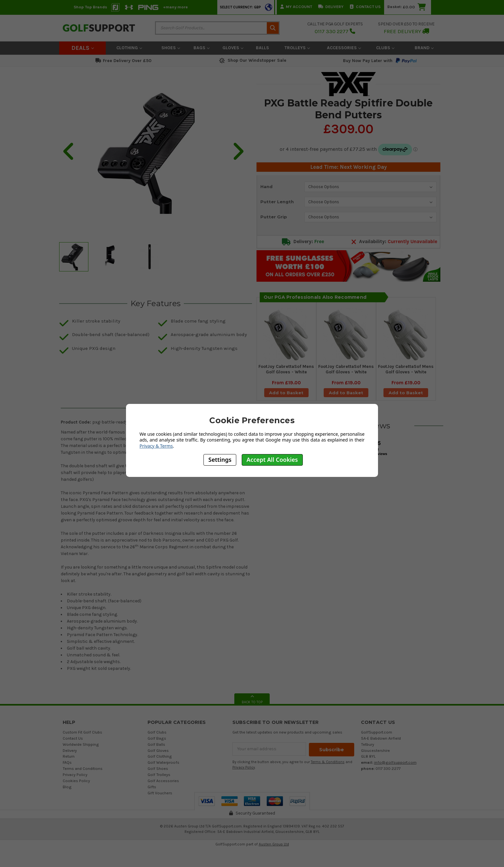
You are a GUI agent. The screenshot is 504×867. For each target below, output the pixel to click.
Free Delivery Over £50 (123, 61)
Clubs (385, 48)
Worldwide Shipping (81, 749)
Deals (83, 48)
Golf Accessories (163, 785)
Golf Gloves (158, 755)
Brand (424, 48)
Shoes (171, 48)
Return (69, 761)
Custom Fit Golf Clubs (82, 737)
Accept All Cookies (272, 460)
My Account (296, 7)
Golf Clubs (157, 737)
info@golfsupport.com (395, 767)
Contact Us (365, 7)
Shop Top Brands (90, 7)
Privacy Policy (75, 779)
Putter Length (277, 202)
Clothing (129, 48)
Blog (67, 791)
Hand (266, 187)
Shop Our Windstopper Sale (252, 60)
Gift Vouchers (160, 797)
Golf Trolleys (159, 779)
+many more (175, 7)
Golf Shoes (158, 773)
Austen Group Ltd (274, 849)
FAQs (67, 767)
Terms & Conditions (328, 766)
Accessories (344, 48)
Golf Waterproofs (163, 767)
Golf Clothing (160, 761)
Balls (262, 48)
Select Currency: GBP (240, 7)
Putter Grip (274, 217)
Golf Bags (157, 743)
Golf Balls (156, 749)
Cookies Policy (76, 785)
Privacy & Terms (156, 446)
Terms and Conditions (83, 773)
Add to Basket (286, 395)
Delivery (331, 7)
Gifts (152, 791)
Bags (202, 48)
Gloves (233, 48)
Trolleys (297, 48)
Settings (220, 460)
